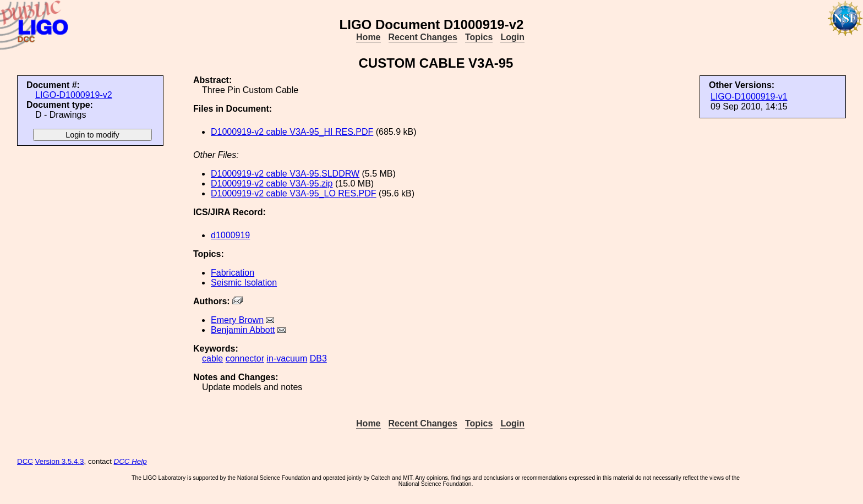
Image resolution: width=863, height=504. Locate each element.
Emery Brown (237, 320)
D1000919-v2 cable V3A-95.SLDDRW (285, 174)
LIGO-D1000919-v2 (74, 95)
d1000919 (230, 235)
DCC (25, 461)
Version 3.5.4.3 (60, 461)
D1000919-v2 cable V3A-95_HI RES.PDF (292, 132)
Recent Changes (423, 37)
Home (368, 37)
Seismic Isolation (244, 283)
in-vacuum (287, 358)
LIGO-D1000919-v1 (749, 97)
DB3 (318, 358)
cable (212, 358)
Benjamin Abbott (243, 330)
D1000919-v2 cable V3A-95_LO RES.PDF (294, 193)
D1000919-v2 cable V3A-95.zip (272, 183)
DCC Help (130, 461)
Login (512, 37)
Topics (479, 37)
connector (245, 358)
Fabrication (233, 273)
